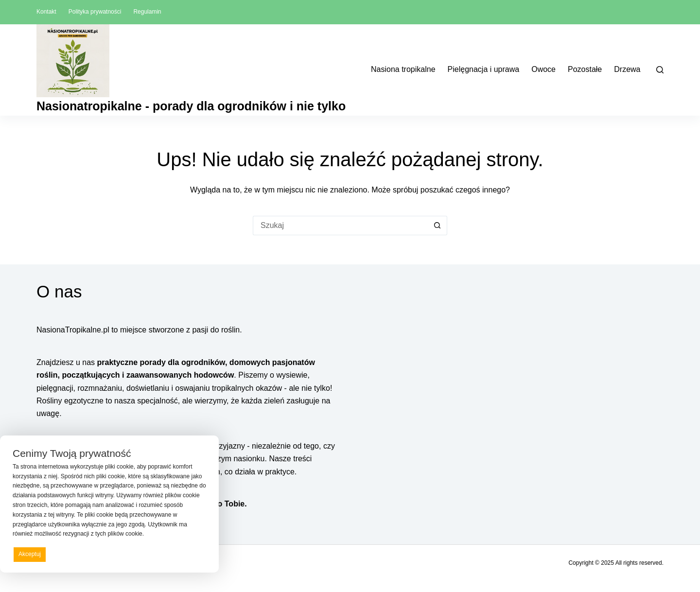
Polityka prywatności (95, 12)
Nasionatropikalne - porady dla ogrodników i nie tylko (191, 106)
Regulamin (147, 12)
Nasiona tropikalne (403, 69)
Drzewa (627, 69)
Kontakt (46, 12)
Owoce (543, 69)
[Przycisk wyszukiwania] (437, 226)
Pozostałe (585, 69)
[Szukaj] (660, 70)
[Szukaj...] (340, 226)
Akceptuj (30, 554)
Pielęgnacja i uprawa (484, 69)
